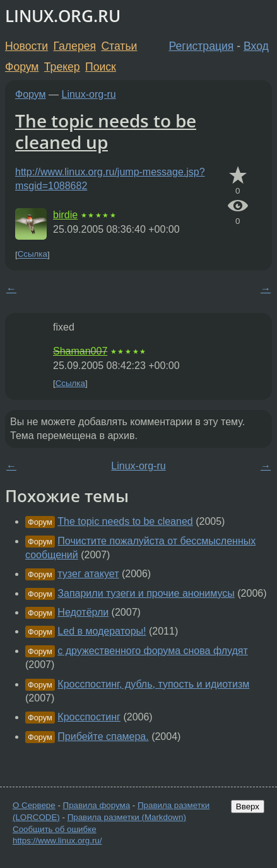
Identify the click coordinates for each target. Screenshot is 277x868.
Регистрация (202, 46)
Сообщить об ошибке (55, 829)
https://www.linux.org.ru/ (57, 841)
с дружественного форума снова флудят (153, 651)
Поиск (101, 67)
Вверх (248, 806)
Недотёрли (83, 612)
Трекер (62, 67)
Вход (256, 46)
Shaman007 (80, 351)
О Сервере (34, 805)
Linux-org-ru (89, 94)
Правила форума (97, 805)
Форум (22, 67)
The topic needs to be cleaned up (106, 131)
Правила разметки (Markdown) (127, 817)
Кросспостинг (89, 717)
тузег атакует (88, 574)
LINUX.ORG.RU (63, 16)
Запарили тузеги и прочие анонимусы (146, 593)
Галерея (75, 46)
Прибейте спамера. (103, 736)
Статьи (119, 46)
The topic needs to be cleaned (125, 521)
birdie (65, 215)
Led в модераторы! (102, 631)
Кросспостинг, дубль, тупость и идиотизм (153, 684)
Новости (27, 46)
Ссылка (32, 255)
